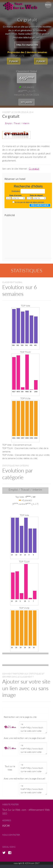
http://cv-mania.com (27, 45)
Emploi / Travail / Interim (17, 123)
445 (27, 78)
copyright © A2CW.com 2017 (27, 863)
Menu (48, 5)
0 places (14, 61)
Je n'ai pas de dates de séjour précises (29, 202)
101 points (26, 102)
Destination (16, 191)
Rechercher (40, 205)
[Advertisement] (28, 239)
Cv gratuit (34, 169)
